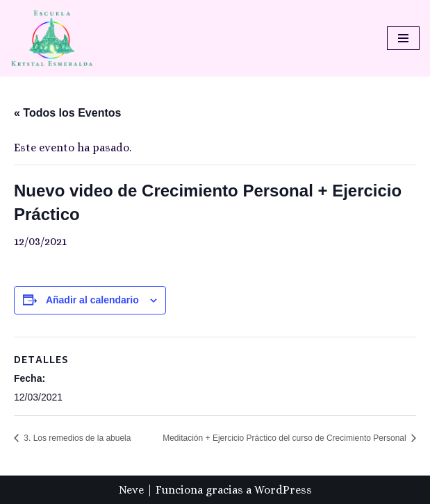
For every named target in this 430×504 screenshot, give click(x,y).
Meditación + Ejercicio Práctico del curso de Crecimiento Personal (286, 438)
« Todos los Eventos (67, 113)
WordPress (283, 490)
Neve (131, 490)
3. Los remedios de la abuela (76, 438)
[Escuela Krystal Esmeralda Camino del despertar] (52, 38)
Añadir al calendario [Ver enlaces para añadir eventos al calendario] (92, 300)
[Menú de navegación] (403, 38)
